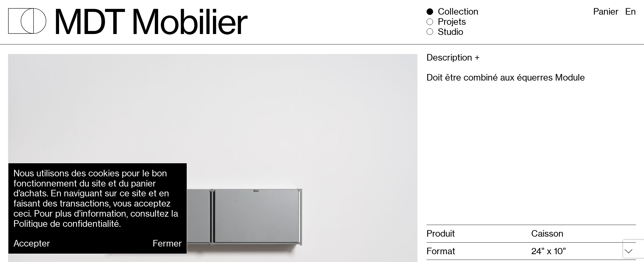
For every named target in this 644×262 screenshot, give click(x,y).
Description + (453, 58)
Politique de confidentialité (66, 224)
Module (570, 77)
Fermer (167, 243)
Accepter (32, 243)
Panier (606, 11)
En (631, 11)
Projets (452, 22)
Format (441, 251)
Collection (458, 12)
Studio (451, 32)
